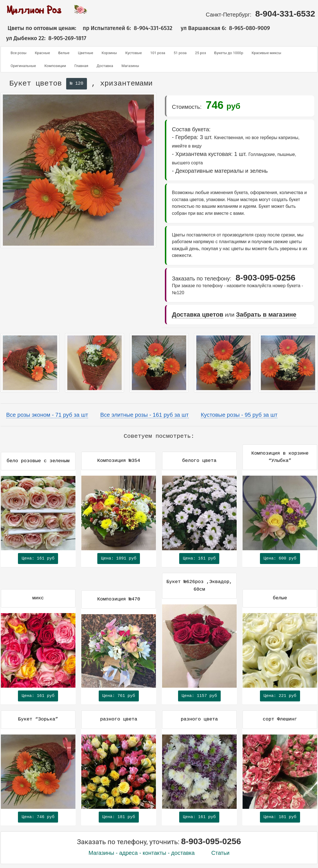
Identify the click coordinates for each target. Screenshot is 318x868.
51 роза (180, 53)
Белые (64, 53)
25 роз (200, 53)
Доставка (105, 66)
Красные (42, 53)
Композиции (55, 66)
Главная (81, 66)
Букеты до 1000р (229, 53)
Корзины (109, 53)
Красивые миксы (266, 53)
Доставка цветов (198, 315)
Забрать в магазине (266, 315)
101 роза (158, 53)
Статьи (221, 853)
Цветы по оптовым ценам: (38, 28)
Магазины (130, 66)
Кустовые (134, 53)
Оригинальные (23, 66)
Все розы (19, 53)
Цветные (86, 53)
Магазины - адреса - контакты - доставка (142, 853)
